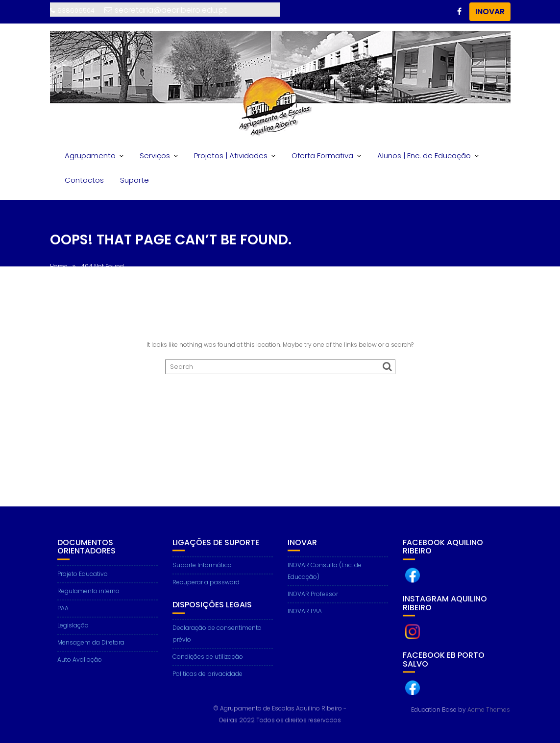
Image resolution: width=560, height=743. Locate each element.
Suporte (134, 180)
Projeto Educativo (83, 579)
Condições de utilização (208, 662)
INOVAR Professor (313, 600)
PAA (63, 613)
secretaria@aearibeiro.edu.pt (166, 10)
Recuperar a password (206, 588)
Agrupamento (90, 156)
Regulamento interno (88, 596)
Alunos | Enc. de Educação (424, 156)
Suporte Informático (202, 571)
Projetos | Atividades (231, 156)
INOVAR (490, 12)
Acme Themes (489, 709)
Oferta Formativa (322, 156)
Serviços (155, 156)
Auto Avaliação (80, 665)
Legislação (73, 631)
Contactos (84, 180)
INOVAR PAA (305, 617)
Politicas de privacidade (207, 679)
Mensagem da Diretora (91, 648)
